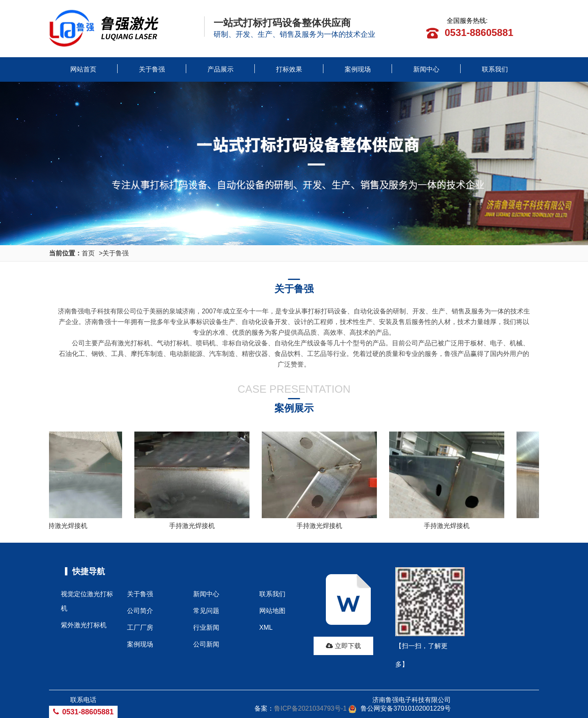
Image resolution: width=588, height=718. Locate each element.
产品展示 (220, 69)
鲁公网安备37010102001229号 (400, 708)
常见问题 (206, 611)
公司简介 (140, 611)
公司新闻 (206, 644)
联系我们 (495, 69)
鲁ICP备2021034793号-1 (310, 708)
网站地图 (272, 611)
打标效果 (289, 69)
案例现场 (358, 69)
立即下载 (343, 646)
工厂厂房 (140, 627)
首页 (88, 253)
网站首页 (83, 69)
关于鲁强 (152, 69)
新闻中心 (426, 69)
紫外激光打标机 (84, 625)
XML (266, 627)
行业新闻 (206, 627)
